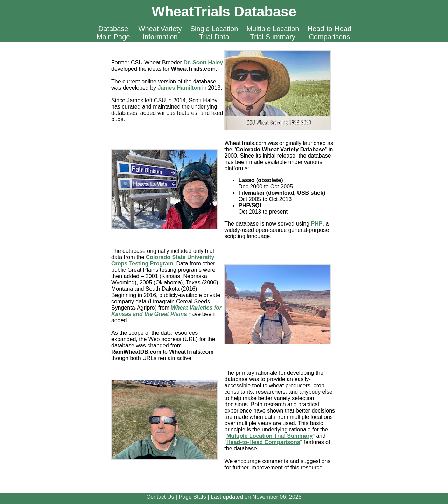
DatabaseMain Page (113, 33)
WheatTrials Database (224, 12)
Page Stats (192, 497)
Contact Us (160, 497)
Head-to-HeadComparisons (330, 33)
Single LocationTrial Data (214, 33)
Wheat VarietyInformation (160, 33)
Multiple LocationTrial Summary (273, 33)
